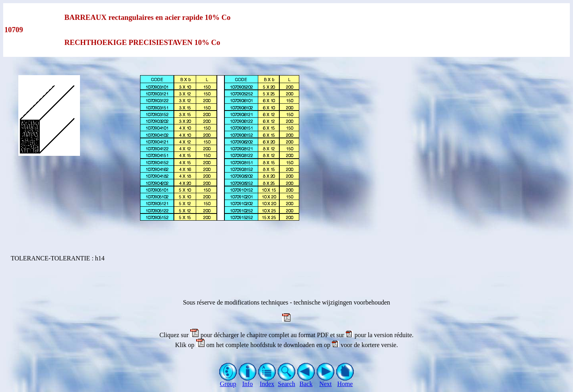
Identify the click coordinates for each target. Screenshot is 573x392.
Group (228, 381)
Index (267, 381)
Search (287, 381)
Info (248, 381)
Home (345, 381)
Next (326, 381)
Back (306, 381)
